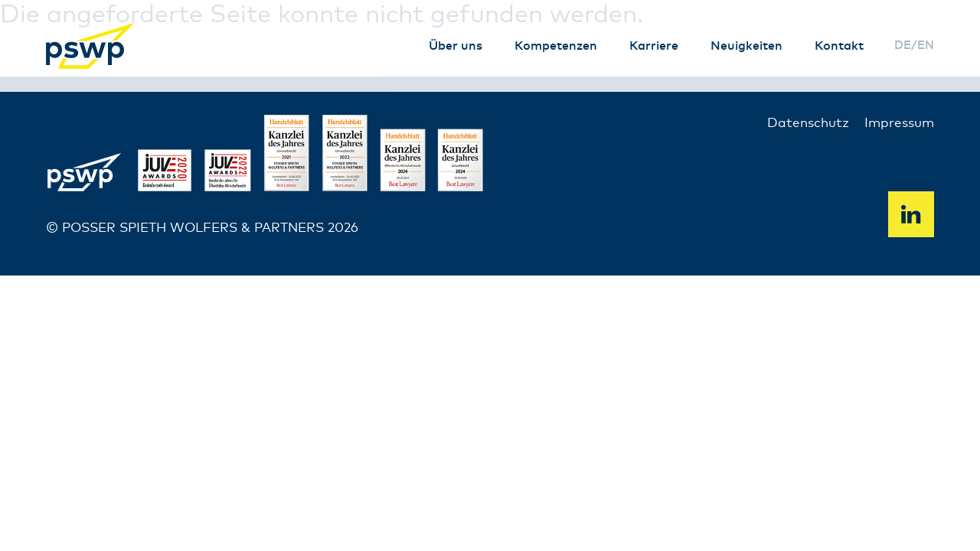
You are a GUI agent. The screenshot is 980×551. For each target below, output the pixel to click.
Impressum (899, 124)
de (903, 46)
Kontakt (839, 46)
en (926, 46)
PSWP (92, 46)
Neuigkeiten (746, 46)
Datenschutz (808, 124)
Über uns (456, 46)
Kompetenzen (556, 46)
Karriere (654, 46)
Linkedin (911, 214)
